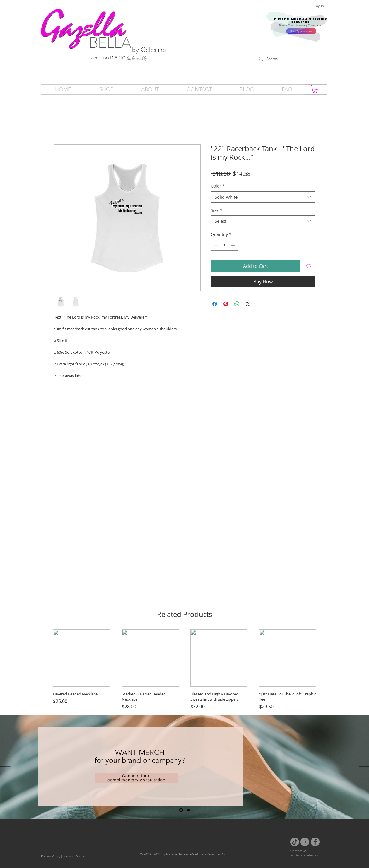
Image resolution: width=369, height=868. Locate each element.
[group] (184, 670)
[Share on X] (248, 304)
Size (217, 210)
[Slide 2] (189, 810)
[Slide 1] (181, 810)
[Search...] (291, 59)
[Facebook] (315, 842)
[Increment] (233, 245)
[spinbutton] (224, 245)
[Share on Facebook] (215, 304)
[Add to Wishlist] (309, 266)
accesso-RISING (109, 58)
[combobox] (263, 197)
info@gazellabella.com (307, 855)
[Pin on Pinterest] (226, 304)
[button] (315, 89)
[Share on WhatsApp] (237, 304)
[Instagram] (305, 842)
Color (218, 186)
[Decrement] (215, 245)
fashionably (137, 58)
